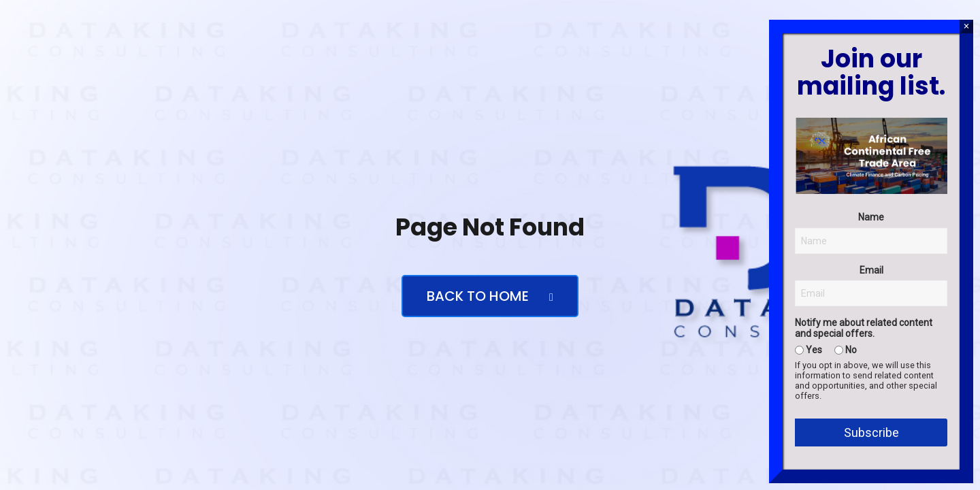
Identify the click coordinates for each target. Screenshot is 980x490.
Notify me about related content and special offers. (864, 328)
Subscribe (871, 432)
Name (871, 217)
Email (871, 270)
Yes (808, 350)
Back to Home (490, 296)
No (846, 350)
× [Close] (966, 26)
